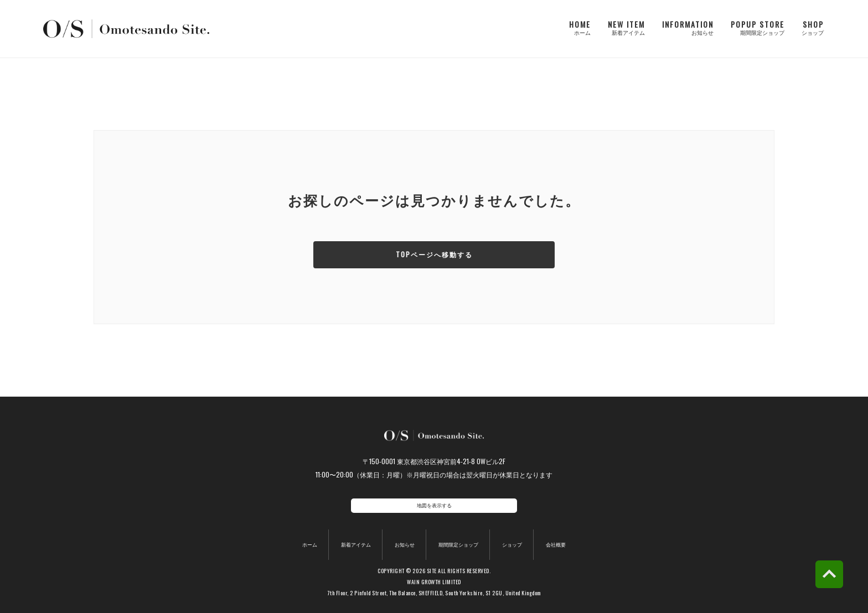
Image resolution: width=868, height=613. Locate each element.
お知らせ (402, 535)
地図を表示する (434, 505)
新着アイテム (350, 535)
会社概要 (563, 535)
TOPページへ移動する (434, 254)
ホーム (302, 535)
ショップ (518, 535)
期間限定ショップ (460, 535)
